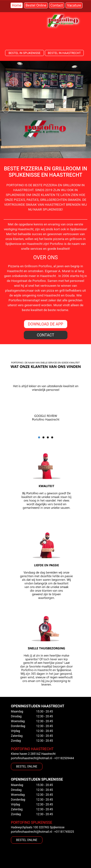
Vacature (74, 5)
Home (17, 5)
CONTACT (46, 335)
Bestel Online (36, 5)
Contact (57, 5)
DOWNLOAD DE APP (45, 324)
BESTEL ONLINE (27, 766)
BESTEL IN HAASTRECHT (64, 53)
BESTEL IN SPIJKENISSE (24, 53)
